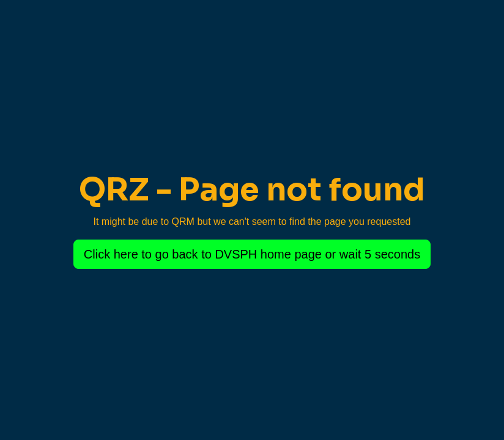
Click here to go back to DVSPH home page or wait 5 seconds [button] (252, 254)
